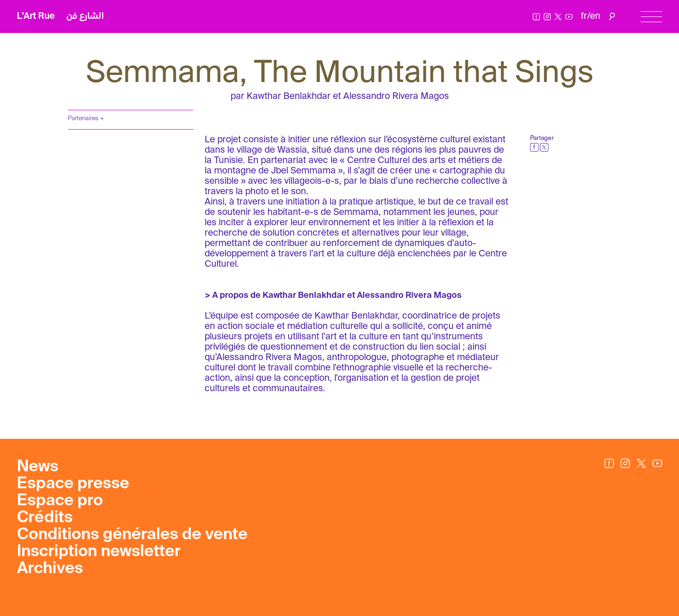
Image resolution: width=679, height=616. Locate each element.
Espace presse (73, 484)
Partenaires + (86, 119)
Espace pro (60, 501)
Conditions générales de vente (132, 535)
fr (584, 16)
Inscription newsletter (99, 552)
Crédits (45, 518)
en (595, 16)
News (38, 467)
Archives (50, 569)
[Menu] (651, 17)
